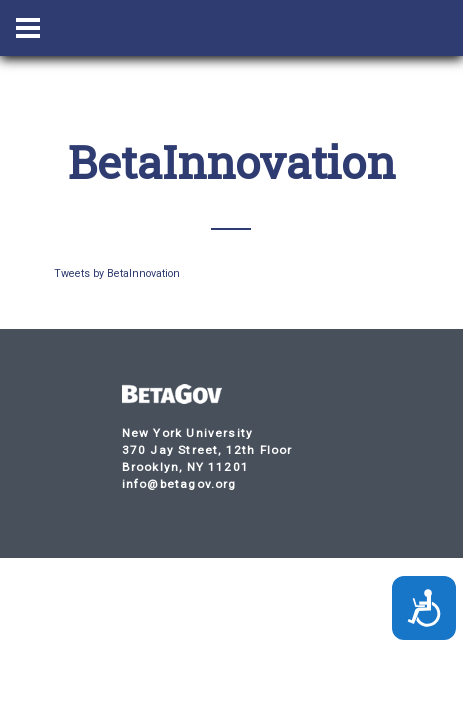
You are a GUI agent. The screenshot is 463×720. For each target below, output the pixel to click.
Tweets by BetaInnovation (117, 273)
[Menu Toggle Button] (28, 28)
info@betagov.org (179, 484)
